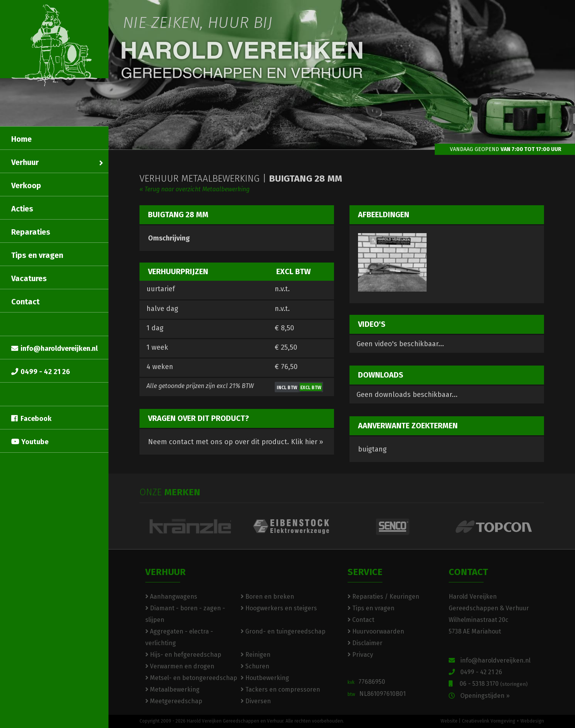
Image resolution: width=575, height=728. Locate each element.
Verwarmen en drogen (180, 666)
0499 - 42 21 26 (41, 372)
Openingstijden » (479, 696)
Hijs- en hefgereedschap (183, 655)
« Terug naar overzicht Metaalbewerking (195, 189)
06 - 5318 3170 (488, 684)
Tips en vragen (37, 255)
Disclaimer (365, 643)
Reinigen (256, 655)
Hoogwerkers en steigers (279, 608)
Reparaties (31, 232)
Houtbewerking (265, 678)
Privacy (360, 655)
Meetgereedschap (174, 701)
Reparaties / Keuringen (383, 597)
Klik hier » (307, 442)
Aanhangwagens (171, 597)
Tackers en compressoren (280, 689)
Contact (25, 302)
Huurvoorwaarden (376, 631)
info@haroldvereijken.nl (54, 349)
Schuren (255, 666)
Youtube (30, 442)
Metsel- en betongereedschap (191, 678)
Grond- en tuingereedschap (283, 631)
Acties (22, 209)
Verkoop (26, 185)
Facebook (31, 419)
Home (22, 139)
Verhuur (57, 162)
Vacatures (29, 278)
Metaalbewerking (172, 689)
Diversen (256, 701)
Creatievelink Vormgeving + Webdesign (503, 721)
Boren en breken (267, 597)
